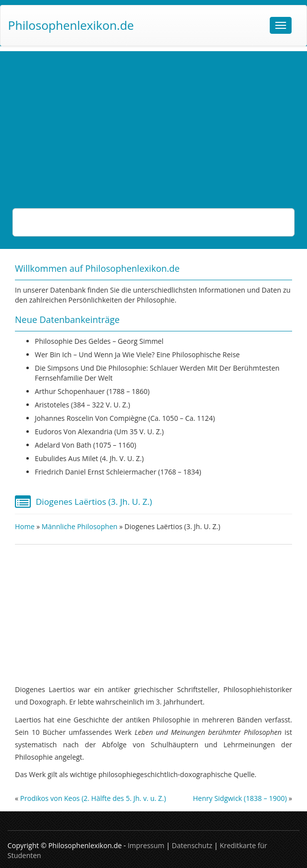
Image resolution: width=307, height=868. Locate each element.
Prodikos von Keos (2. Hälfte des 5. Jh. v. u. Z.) (93, 798)
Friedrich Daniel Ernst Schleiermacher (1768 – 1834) (118, 472)
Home (25, 526)
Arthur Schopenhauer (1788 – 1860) (92, 391)
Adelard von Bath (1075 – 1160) (85, 445)
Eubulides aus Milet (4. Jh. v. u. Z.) (89, 458)
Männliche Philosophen (80, 526)
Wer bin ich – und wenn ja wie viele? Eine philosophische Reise (137, 355)
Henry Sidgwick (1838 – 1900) (240, 798)
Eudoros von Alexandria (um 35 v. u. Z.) (99, 432)
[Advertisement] (153, 121)
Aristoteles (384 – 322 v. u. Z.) (82, 405)
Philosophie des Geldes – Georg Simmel (99, 341)
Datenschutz (192, 845)
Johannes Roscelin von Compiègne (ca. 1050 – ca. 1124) (125, 418)
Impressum (146, 845)
